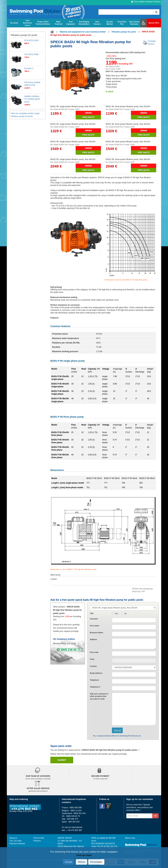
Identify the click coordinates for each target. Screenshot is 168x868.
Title (92, 613)
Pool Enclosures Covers (28, 23)
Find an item (39, 838)
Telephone (95, 680)
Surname (94, 619)
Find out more (84, 855)
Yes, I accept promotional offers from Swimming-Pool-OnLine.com (117, 736)
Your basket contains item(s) (146, 2)
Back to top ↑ (131, 838)
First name (95, 626)
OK (155, 816)
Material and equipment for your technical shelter (83, 32)
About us (13, 838)
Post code (94, 652)
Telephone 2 (95, 687)
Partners (37, 841)
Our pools (14, 23)
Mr (126, 614)
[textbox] (134, 654)
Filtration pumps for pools (124, 32)
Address (93, 639)
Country (93, 666)
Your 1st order (15, 841)
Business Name (96, 633)
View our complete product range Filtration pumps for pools (25, 115)
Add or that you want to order (99, 696)
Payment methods (17, 844)
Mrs (117, 614)
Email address (96, 673)
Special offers (154, 23)
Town (92, 659)
